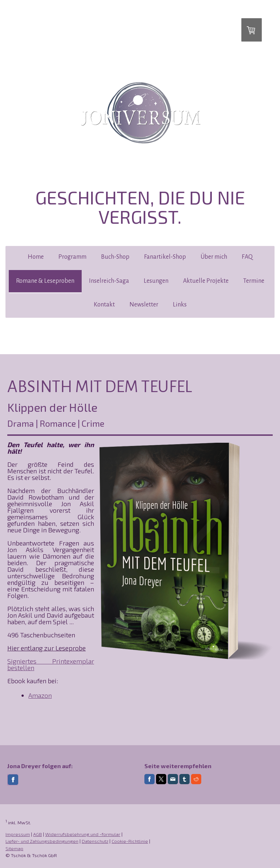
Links (180, 305)
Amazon (40, 695)
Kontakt (104, 305)
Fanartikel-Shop (165, 257)
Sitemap (14, 848)
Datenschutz (95, 841)
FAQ (247, 257)
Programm (72, 257)
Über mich (214, 257)
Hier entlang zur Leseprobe (46, 648)
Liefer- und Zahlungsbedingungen (42, 841)
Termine (254, 281)
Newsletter (144, 305)
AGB (38, 834)
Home (36, 257)
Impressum (18, 834)
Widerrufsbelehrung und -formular (83, 834)
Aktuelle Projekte (206, 281)
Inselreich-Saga (109, 281)
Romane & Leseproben (45, 281)
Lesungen (156, 281)
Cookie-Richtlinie (130, 841)
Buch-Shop (115, 257)
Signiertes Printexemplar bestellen (51, 664)
